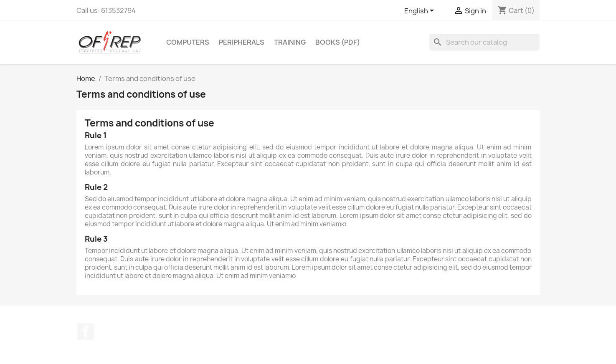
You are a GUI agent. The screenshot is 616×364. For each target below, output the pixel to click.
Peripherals (242, 42)
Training (290, 42)
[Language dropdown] (421, 11)
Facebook (86, 331)
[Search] (484, 42)
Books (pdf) (338, 42)
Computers (188, 42)
